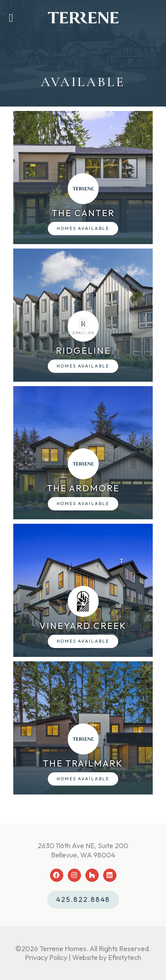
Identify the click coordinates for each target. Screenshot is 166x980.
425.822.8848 (83, 899)
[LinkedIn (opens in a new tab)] (110, 875)
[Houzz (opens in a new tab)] (92, 875)
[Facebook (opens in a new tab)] (57, 875)
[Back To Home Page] (83, 18)
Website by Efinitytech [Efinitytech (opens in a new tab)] (107, 957)
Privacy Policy (46, 957)
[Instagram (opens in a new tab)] (74, 875)
